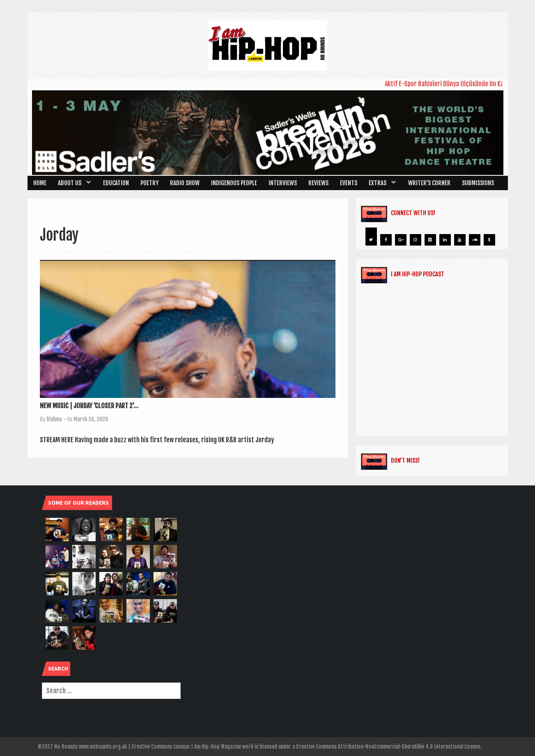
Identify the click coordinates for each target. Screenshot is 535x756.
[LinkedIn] (445, 240)
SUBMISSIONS (478, 183)
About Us (70, 183)
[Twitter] (371, 240)
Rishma (54, 419)
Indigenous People (234, 183)
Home (40, 183)
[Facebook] (386, 240)
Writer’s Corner (429, 183)
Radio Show (185, 183)
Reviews (318, 183)
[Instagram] (416, 240)
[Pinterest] (430, 240)
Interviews (283, 183)
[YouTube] (460, 240)
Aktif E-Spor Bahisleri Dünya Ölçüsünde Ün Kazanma (456, 84)
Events (349, 183)
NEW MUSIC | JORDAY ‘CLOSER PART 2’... (89, 406)
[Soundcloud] (475, 240)
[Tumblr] (489, 240)
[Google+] (401, 240)
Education (116, 183)
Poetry (149, 183)
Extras (378, 183)
